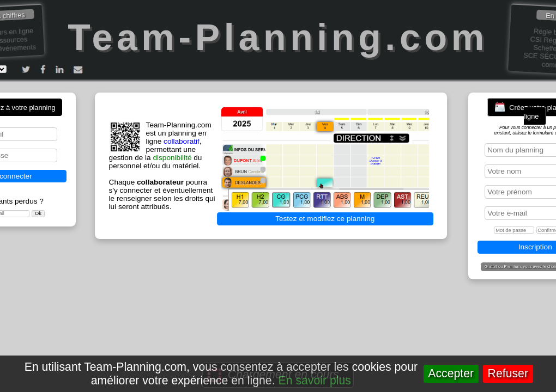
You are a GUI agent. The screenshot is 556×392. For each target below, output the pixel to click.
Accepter (451, 373)
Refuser (508, 373)
